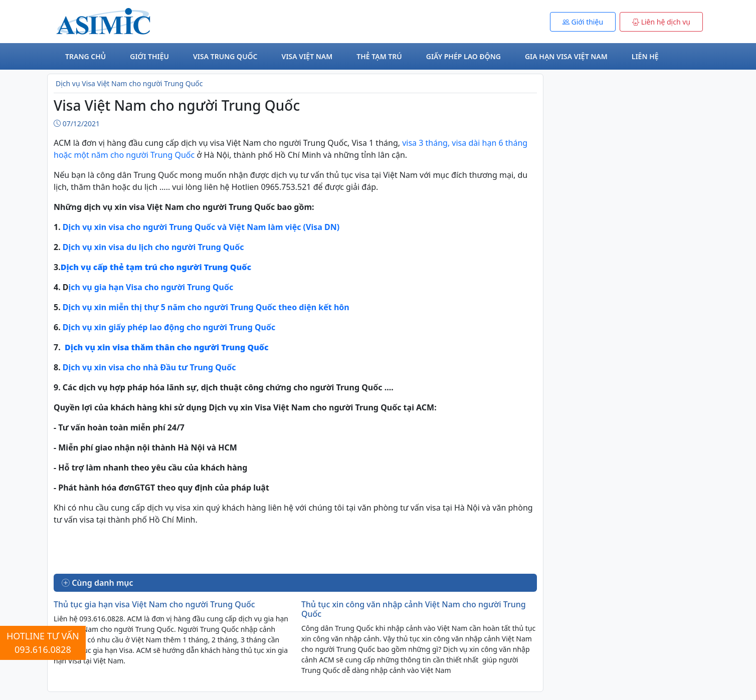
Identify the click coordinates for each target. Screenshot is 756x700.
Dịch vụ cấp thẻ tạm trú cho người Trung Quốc (156, 267)
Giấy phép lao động (463, 56)
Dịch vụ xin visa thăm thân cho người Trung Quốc (167, 347)
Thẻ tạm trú (379, 56)
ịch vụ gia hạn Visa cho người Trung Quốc (151, 287)
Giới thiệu (149, 56)
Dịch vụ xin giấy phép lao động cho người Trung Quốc (169, 327)
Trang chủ (85, 56)
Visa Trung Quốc (225, 56)
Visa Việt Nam (307, 56)
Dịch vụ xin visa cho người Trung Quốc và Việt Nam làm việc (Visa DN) (200, 227)
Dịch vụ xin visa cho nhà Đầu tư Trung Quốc (149, 367)
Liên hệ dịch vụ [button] (661, 22)
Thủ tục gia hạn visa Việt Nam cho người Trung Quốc (154, 604)
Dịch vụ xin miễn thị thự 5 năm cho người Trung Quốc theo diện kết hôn (207, 307)
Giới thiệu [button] (583, 22)
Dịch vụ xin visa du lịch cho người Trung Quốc (152, 247)
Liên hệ (645, 56)
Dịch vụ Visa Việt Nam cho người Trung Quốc (129, 83)
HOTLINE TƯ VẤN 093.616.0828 (43, 643)
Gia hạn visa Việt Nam (566, 56)
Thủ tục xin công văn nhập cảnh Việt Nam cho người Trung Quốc (414, 609)
